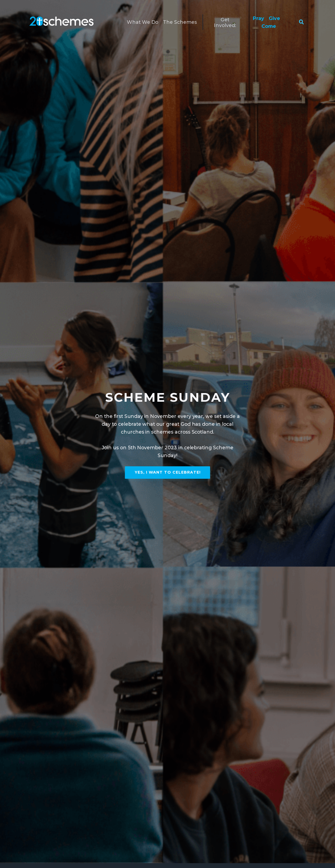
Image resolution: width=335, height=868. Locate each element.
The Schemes (180, 22)
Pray (258, 18)
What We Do (143, 22)
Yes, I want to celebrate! (168, 472)
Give (274, 18)
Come (269, 26)
